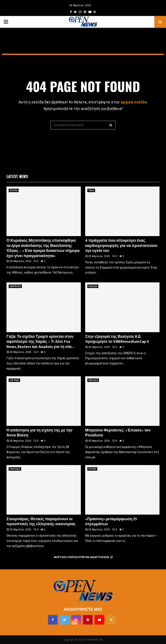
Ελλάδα (14, 190)
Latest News (17, 176)
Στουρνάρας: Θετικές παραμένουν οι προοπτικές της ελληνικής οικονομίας (41, 522)
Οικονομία (15, 469)
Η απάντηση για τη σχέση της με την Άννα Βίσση (39, 433)
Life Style (14, 380)
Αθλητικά (93, 380)
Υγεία (91, 190)
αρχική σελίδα (134, 102)
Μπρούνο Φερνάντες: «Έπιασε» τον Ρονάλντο (118, 433)
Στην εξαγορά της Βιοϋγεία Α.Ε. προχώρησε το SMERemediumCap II (117, 339)
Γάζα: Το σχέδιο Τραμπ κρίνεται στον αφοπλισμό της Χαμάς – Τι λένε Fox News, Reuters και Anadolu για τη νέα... (40, 342)
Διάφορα (93, 286)
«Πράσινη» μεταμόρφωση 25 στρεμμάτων (111, 522)
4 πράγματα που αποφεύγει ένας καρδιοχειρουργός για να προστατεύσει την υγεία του (121, 246)
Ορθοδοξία (15, 286)
